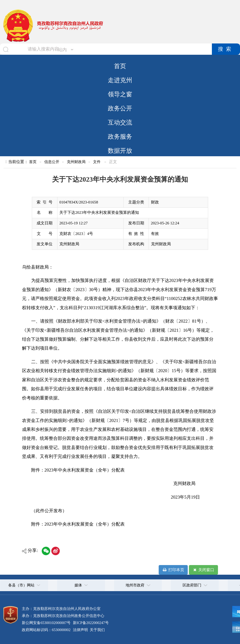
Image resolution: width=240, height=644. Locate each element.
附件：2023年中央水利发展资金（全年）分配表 (78, 524)
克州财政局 (76, 162)
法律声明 (80, 630)
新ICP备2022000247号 (90, 623)
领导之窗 (120, 94)
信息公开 (52, 162)
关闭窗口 (203, 570)
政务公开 (120, 108)
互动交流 (120, 122)
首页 (120, 66)
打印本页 (173, 570)
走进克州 (120, 80)
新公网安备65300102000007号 (46, 623)
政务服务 (120, 137)
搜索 (226, 49)
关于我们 (97, 630)
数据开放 (120, 151)
